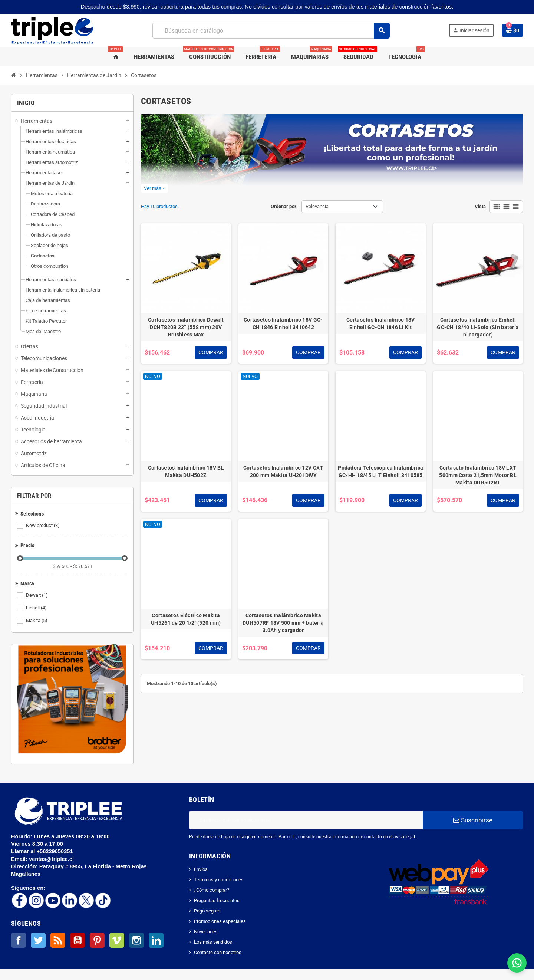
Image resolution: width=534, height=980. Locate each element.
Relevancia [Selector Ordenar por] (317, 206)
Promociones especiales (220, 921)
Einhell (37, 608)
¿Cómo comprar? (212, 890)
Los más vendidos (213, 942)
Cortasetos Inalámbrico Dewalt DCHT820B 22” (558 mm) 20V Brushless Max (186, 327)
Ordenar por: (284, 206)
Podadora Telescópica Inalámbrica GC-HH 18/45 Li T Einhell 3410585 (380, 471)
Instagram (136, 940)
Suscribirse (473, 820)
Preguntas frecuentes (217, 900)
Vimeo (117, 940)
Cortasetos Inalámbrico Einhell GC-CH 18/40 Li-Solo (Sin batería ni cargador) (478, 327)
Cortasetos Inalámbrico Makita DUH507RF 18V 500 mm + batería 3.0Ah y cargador (283, 623)
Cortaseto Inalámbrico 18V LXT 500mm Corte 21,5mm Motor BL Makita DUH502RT (478, 475)
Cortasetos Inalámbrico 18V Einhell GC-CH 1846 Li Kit (380, 323)
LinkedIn (156, 940)
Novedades (206, 932)
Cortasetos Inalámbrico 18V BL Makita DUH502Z (186, 471)
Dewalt (37, 595)
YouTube (78, 940)
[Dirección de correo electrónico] (306, 820)
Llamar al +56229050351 (43, 851)
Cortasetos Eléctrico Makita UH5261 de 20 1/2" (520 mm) (186, 619)
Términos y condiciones (219, 880)
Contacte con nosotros (218, 952)
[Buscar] (271, 31)
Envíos (201, 869)
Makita (37, 621)
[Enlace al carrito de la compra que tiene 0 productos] (512, 30)
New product (43, 526)
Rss (58, 940)
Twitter (38, 940)
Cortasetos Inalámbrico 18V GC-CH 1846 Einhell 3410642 (283, 323)
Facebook (19, 940)
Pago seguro (207, 911)
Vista (480, 206)
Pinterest (97, 940)
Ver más (154, 188)
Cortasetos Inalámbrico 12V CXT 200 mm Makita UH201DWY (283, 471)
